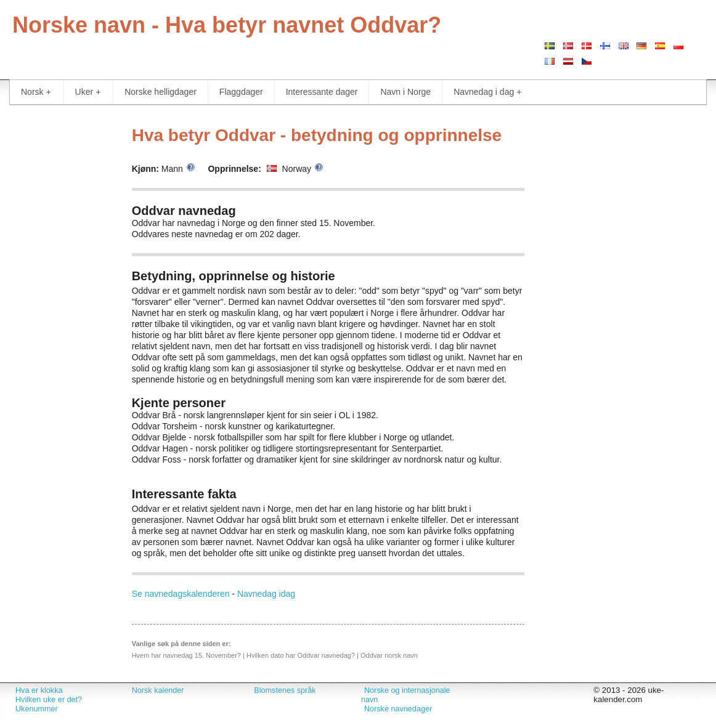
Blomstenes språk (285, 690)
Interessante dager (322, 92)
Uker (88, 92)
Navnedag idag (266, 594)
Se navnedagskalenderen (181, 594)
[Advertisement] (60, 302)
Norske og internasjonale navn (406, 695)
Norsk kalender (158, 690)
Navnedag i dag (487, 92)
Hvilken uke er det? (49, 700)
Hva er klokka (39, 690)
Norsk (36, 92)
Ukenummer (37, 709)
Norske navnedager (398, 709)
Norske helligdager (161, 92)
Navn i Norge (405, 92)
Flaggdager (241, 92)
